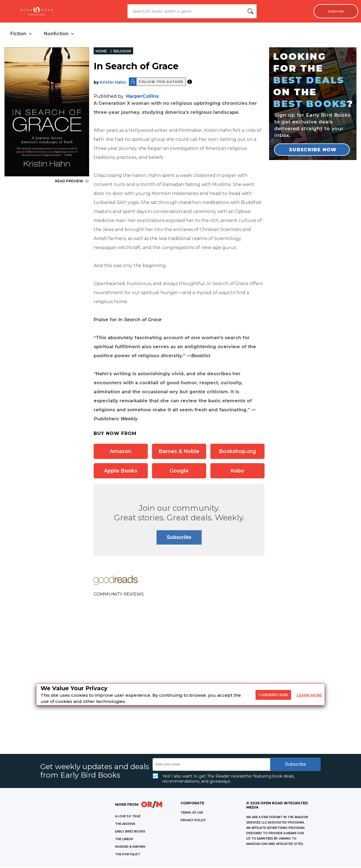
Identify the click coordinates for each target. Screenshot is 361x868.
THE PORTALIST (128, 855)
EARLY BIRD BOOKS (130, 832)
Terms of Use (192, 813)
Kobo (237, 472)
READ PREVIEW (72, 182)
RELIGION (122, 52)
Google (179, 472)
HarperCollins (142, 97)
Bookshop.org (237, 452)
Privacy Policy (193, 821)
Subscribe (334, 11)
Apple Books (121, 472)
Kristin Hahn (113, 83)
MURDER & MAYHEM (130, 848)
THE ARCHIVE (125, 825)
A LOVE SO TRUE (128, 817)
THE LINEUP (124, 840)
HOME (101, 52)
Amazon (121, 452)
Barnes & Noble (179, 452)
